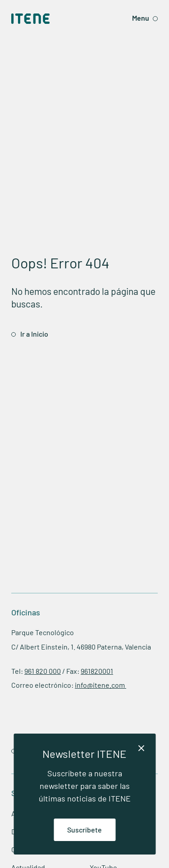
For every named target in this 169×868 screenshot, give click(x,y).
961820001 (97, 671)
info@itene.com (100, 685)
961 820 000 (43, 671)
